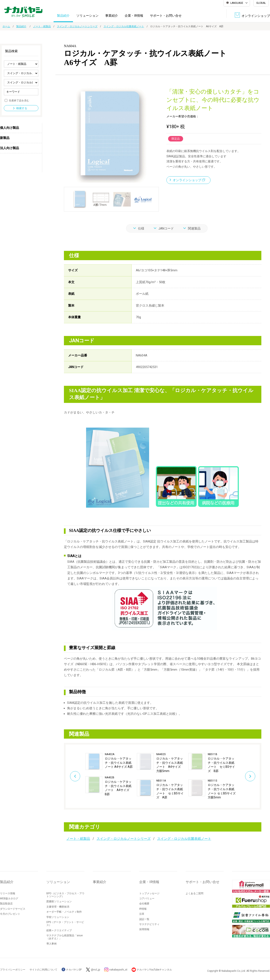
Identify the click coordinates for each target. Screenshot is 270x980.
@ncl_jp (95, 970)
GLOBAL (261, 3)
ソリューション (87, 16)
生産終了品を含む (19, 100)
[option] (111, 775)
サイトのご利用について (43, 970)
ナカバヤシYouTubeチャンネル (154, 970)
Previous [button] (75, 776)
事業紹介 (112, 16)
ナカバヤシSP (72, 970)
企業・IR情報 (134, 16)
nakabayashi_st (118, 970)
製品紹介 (63, 16)
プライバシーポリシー (13, 970)
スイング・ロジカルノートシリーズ (77, 26)
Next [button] (250, 776)
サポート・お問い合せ (166, 16)
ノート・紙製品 (42, 26)
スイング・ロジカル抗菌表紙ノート (124, 26)
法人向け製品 (9, 148)
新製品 (5, 138)
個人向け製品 (9, 128)
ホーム (6, 26)
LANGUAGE (237, 3)
